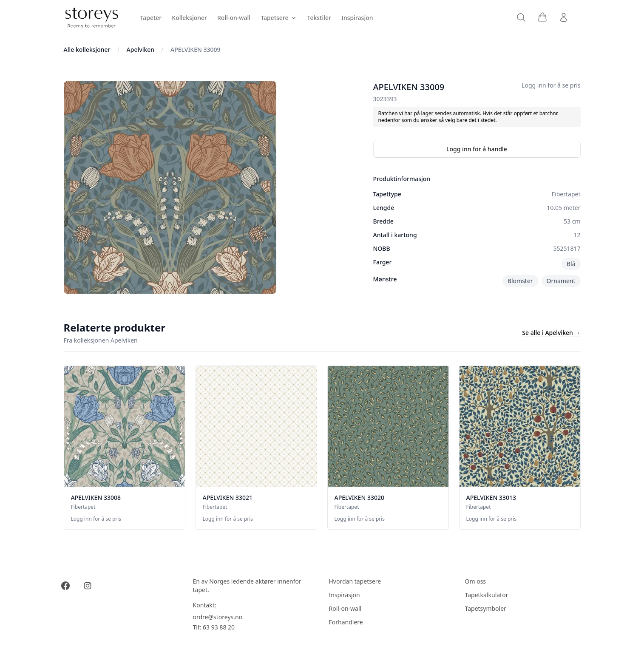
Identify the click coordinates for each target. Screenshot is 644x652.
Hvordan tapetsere (355, 581)
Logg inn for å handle (477, 149)
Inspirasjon (345, 595)
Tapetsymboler (486, 608)
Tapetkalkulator (487, 595)
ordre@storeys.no (218, 617)
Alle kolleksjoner (87, 50)
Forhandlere (346, 622)
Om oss (476, 581)
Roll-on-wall (345, 608)
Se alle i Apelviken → (551, 333)
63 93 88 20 (219, 627)
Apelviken (140, 50)
